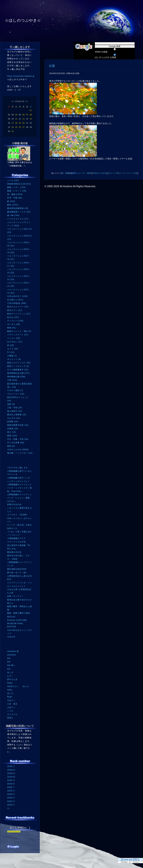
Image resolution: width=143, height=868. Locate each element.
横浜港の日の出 (14, 552)
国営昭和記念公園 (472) (18, 373)
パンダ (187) (13, 180)
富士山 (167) (13, 317)
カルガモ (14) (14, 418)
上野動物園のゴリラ (16, 538)
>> (27, 101)
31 (13, 131)
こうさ (10, 711)
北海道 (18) (13, 429)
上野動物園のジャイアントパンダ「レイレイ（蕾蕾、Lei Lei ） (20, 498)
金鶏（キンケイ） (15, 596)
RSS (12, 841)
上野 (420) (12, 380)
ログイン (13, 847)
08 (31, 115)
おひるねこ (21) (15, 342)
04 (16, 115)
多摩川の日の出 (14, 505)
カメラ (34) (13, 349)
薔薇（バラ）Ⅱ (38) (17, 191)
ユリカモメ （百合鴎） (18, 515)
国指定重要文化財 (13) (18, 425)
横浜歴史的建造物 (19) (18, 208)
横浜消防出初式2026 (17, 569)
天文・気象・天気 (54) (18, 439)
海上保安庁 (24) (15, 411)
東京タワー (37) (15, 310)
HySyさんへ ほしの (18, 686)
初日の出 (11, 617)
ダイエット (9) (14, 359)
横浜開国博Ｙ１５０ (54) (19, 212)
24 (13, 127)
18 (16, 123)
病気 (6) (11, 446)
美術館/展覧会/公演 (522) (19, 184)
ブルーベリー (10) (16, 394)
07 (27, 115)
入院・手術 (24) (15, 408)
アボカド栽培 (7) (15, 390)
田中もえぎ (12, 679)
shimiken (12, 655)
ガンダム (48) (14, 324)
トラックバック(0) (129, 173)
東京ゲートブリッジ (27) (19, 314)
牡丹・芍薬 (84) (15, 198)
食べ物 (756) (13, 215)
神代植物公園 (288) (16, 377)
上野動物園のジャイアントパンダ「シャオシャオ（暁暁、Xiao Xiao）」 (20, 488)
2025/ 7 (11, 787)
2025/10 (11, 777)
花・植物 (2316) (15, 194)
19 (20, 123)
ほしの (10, 672)
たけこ (10, 676)
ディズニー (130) (15, 321)
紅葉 (52, 66)
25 (16, 127)
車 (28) (11, 345)
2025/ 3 (11, 801)
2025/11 (11, 773)
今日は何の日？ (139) (17, 296)
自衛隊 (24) (13, 422)
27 (23, 127)
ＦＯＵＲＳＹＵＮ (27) (18, 219)
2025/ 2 (11, 805)
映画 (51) (12, 328)
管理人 (10, 718)
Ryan (10, 697)
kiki (9, 658)
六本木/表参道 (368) (17, 303)
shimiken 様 (13, 651)
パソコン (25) (14, 338)
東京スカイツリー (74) (18, 307)
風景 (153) (12, 436)
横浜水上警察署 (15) (17, 415)
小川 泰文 (12, 704)
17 (13, 123)
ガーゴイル (12, 714)
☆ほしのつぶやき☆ (23, 20)
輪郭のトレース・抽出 (81, 173)
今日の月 (11, 637)
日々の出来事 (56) (16, 443)
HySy (10, 683)
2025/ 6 (11, 791)
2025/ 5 (11, 794)
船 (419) (11, 201)
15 (31, 119)
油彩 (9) (11, 404)
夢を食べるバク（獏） (17, 573)
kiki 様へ (11, 665)
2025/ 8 (11, 784)
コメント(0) (114, 173)
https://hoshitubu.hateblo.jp (21, 76)
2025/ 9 (11, 780)
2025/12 (11, 770)
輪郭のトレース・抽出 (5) (19, 331)
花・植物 (65, 173)
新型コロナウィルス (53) (19, 363)
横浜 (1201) (13, 205)
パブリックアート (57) (18, 335)
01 (31, 110)
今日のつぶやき (100, 173)
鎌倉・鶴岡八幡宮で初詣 (19, 613)
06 (23, 115)
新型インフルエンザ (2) (18, 366)
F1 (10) (11, 352)
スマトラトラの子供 (16, 542)
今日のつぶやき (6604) (18, 450)
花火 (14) (12, 432)
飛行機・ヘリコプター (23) (20, 453)
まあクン (11, 700)
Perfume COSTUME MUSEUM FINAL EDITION (17, 623)
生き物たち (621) (15, 300)
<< (13, 101)
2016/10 (20, 101)
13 (23, 119)
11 (16, 119)
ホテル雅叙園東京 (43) (18, 370)
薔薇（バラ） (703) (16, 187)
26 (20, 127)
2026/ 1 (11, 766)
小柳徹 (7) (12, 356)
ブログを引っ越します (17, 468)
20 (23, 123)
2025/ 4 (11, 798)
